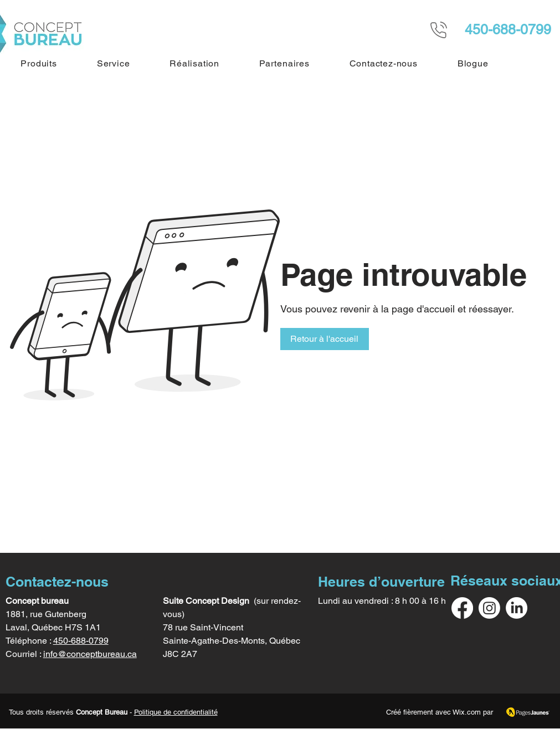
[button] (39, 63)
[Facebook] (462, 608)
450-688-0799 (81, 641)
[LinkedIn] (517, 608)
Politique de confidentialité (176, 712)
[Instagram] (489, 608)
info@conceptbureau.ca (90, 654)
